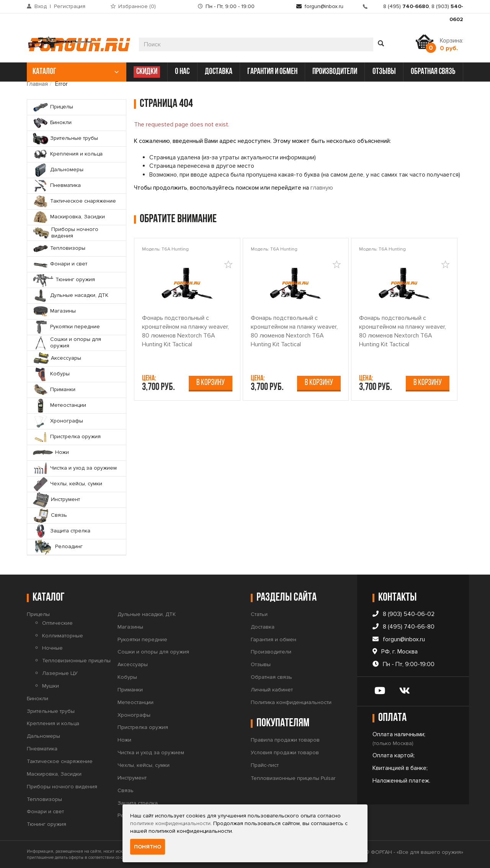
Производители (271, 652)
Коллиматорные (63, 636)
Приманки (130, 690)
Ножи (124, 740)
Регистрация (70, 6)
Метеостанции (136, 702)
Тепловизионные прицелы (76, 661)
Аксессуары (133, 664)
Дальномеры (43, 736)
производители (335, 72)
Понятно (148, 847)
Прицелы (38, 614)
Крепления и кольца (53, 723)
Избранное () (137, 6)
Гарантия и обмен (274, 640)
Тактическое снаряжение (60, 761)
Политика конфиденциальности (291, 702)
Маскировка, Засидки (54, 774)
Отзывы (261, 664)
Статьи (259, 614)
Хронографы (134, 715)
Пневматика (42, 749)
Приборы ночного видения (62, 787)
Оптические (57, 623)
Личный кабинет (272, 690)
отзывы (384, 72)
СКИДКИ (147, 72)
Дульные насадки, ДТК (147, 614)
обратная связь (433, 72)
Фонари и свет (45, 811)
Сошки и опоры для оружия (153, 652)
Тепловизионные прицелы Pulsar (293, 778)
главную (322, 188)
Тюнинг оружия (47, 824)
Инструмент (132, 778)
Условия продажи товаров (285, 753)
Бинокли (38, 698)
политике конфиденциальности (170, 823)
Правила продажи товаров (285, 740)
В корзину (211, 383)
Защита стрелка (138, 803)
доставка (219, 72)
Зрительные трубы (51, 711)
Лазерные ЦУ (60, 673)
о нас (182, 72)
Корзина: (452, 44)
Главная (37, 84)
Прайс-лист (265, 765)
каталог (76, 72)
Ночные (52, 648)
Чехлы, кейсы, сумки (144, 765)
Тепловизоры (44, 799)
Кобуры (127, 677)
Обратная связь (271, 677)
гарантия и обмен (272, 72)
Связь (126, 790)
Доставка (263, 627)
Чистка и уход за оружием (151, 753)
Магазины (130, 627)
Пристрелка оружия (143, 727)
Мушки (51, 686)
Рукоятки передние (142, 640)
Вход (41, 6)
